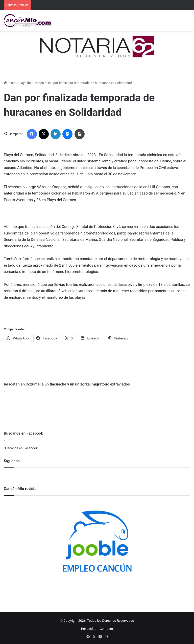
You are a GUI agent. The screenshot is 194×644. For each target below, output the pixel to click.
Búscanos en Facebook (21, 448)
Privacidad (89, 629)
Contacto (106, 629)
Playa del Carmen (31, 83)
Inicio (10, 83)
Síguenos (12, 461)
